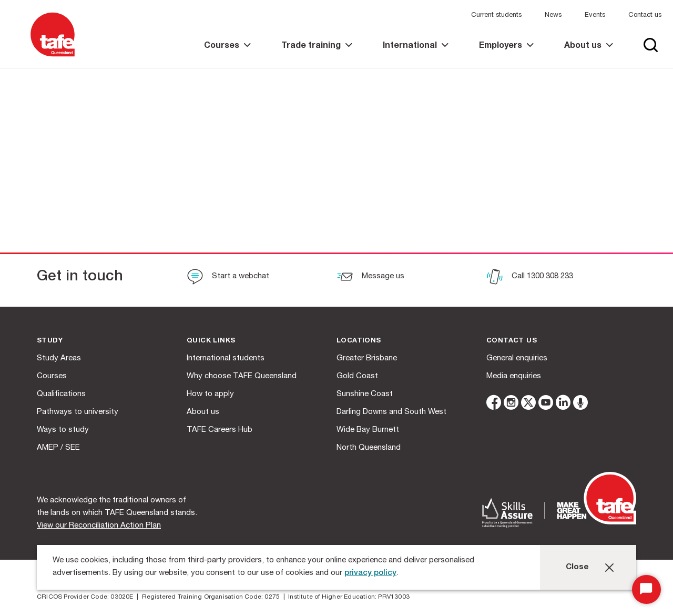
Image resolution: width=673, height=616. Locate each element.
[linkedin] (563, 404)
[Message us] (370, 278)
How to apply (210, 394)
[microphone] (580, 404)
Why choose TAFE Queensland (242, 376)
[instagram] (511, 404)
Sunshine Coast (365, 394)
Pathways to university (78, 412)
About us (203, 412)
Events (595, 16)
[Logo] (53, 57)
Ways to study (63, 430)
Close (577, 567)
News (553, 16)
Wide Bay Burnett (368, 430)
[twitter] (528, 404)
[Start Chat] (646, 589)
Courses (52, 376)
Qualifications (61, 394)
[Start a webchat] (228, 278)
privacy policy (370, 573)
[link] (227, 55)
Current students (496, 16)
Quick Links (211, 341)
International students (226, 359)
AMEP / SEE (58, 448)
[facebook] (494, 404)
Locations (359, 341)
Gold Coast (357, 376)
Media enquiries (514, 376)
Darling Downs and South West (391, 412)
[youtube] (546, 404)
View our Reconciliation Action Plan (99, 526)
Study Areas (59, 359)
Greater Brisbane (367, 359)
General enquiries (517, 359)
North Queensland (369, 448)
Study (50, 341)
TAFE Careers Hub (220, 430)
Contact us (645, 16)
